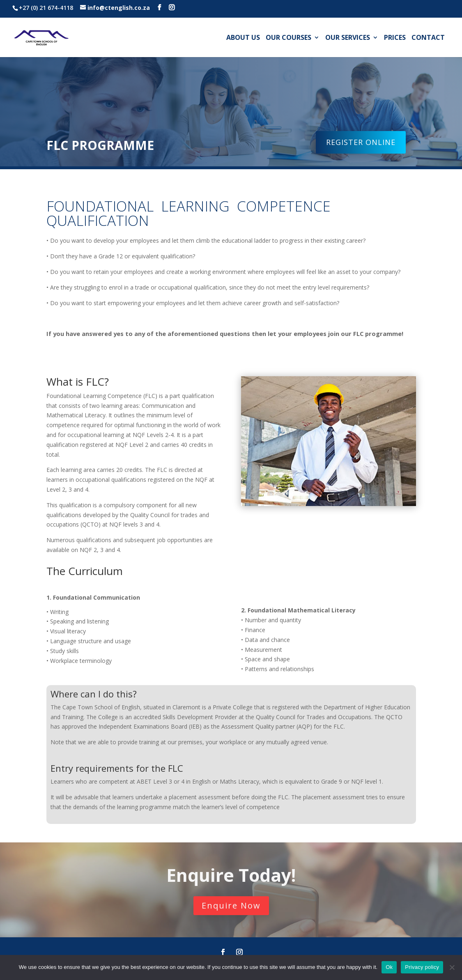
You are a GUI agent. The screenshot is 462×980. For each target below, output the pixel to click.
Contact (428, 38)
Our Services (348, 38)
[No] (452, 967)
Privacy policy (422, 967)
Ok (389, 967)
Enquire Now (231, 905)
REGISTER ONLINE (361, 142)
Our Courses (288, 38)
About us (243, 38)
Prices (395, 38)
